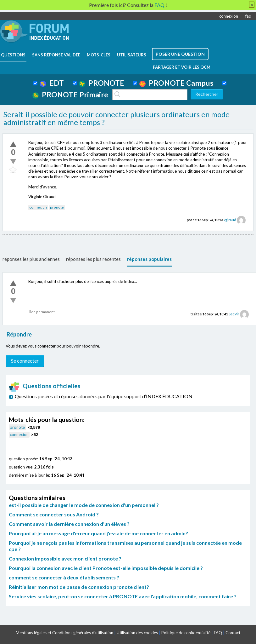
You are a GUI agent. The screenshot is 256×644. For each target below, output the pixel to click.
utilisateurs (132, 55)
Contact (233, 633)
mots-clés (99, 55)
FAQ (218, 633)
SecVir (234, 314)
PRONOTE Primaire (70, 95)
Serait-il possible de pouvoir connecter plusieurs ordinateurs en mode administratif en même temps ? (117, 118)
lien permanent (42, 312)
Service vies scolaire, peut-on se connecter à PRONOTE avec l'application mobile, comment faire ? (123, 596)
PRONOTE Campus (176, 83)
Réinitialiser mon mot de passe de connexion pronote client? (79, 587)
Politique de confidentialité (186, 633)
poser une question (180, 54)
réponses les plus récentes (93, 259)
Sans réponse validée (56, 55)
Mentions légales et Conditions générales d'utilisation (64, 633)
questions (13, 55)
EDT (52, 83)
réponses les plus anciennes (31, 259)
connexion (229, 16)
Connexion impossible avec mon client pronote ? (65, 558)
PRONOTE (102, 83)
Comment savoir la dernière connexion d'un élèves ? (69, 524)
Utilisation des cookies (137, 633)
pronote (57, 207)
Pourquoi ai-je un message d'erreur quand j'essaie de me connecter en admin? (98, 533)
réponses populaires (149, 259)
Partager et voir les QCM (182, 67)
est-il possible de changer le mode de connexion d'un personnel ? (84, 505)
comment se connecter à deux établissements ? (64, 577)
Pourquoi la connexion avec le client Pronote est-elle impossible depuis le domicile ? (106, 568)
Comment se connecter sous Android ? (54, 514)
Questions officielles (45, 386)
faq (248, 16)
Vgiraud (230, 220)
